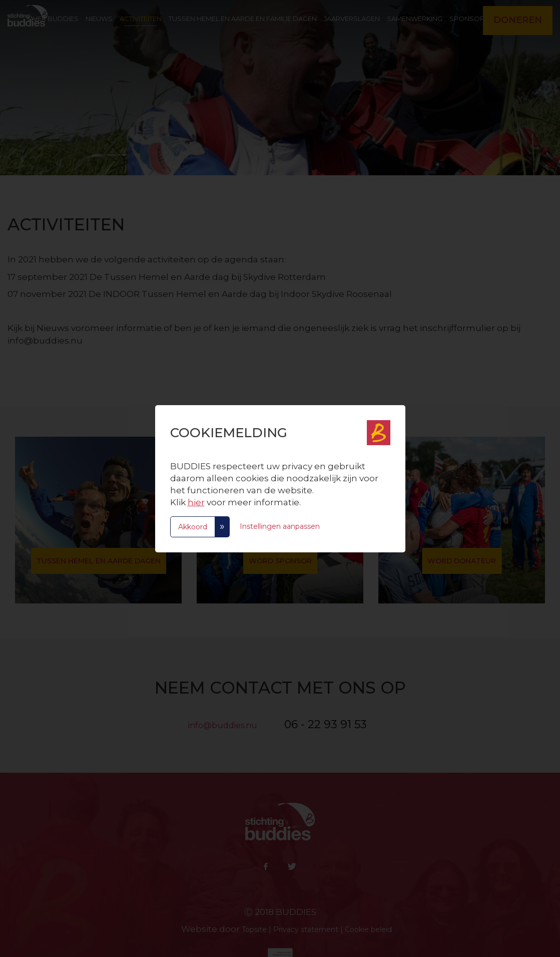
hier (196, 502)
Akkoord (193, 527)
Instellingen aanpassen (280, 526)
